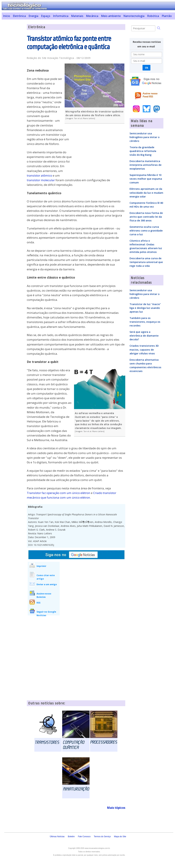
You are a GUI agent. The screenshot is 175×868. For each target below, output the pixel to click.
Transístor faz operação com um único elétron (59, 493)
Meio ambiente (111, 16)
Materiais (77, 16)
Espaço (46, 16)
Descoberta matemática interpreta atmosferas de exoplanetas (146, 165)
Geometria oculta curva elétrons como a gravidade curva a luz (146, 230)
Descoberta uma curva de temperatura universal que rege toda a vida (146, 262)
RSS (38, 603)
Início (7, 16)
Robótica (153, 16)
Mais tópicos (116, 808)
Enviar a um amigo (47, 584)
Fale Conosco (84, 837)
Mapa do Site (120, 837)
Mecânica (92, 16)
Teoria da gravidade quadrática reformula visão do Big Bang (143, 151)
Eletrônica (19, 16)
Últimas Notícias (57, 837)
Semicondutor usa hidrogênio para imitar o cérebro (144, 137)
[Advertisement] (13, 75)
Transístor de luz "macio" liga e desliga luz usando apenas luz (145, 308)
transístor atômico (39, 175)
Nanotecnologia (134, 16)
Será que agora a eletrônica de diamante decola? (144, 336)
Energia (33, 16)
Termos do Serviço (102, 837)
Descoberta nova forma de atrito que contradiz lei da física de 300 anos (146, 217)
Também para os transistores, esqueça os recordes (145, 322)
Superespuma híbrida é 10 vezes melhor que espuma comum (146, 179)
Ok (147, 68)
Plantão (167, 16)
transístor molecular (41, 180)
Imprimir (41, 566)
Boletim (71, 837)
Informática (61, 16)
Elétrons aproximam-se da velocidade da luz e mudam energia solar (146, 192)
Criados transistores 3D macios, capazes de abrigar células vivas (144, 349)
